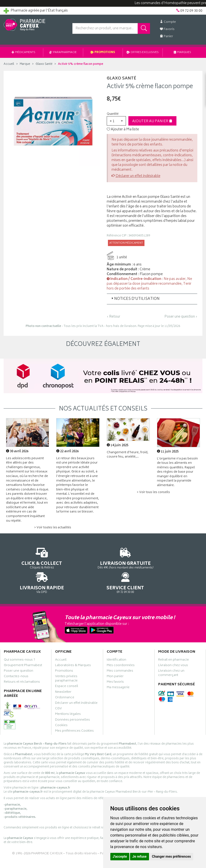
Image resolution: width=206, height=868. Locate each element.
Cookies (61, 712)
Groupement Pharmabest (23, 652)
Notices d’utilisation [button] (135, 299)
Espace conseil (67, 673)
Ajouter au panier (152, 121)
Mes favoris (115, 668)
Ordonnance (65, 684)
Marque (25, 64)
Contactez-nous (16, 663)
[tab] (152, 299)
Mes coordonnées (121, 652)
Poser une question (19, 657)
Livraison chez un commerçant (171, 659)
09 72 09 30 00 (180, 558)
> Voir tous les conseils (153, 492)
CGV (58, 695)
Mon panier (115, 663)
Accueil (9, 64)
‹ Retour (113, 317)
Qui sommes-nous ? (19, 646)
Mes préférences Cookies (74, 717)
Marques (182, 52)
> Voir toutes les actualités (53, 528)
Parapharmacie (63, 52)
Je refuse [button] (140, 856)
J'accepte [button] (120, 856)
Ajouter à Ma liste (123, 130)
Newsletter (63, 678)
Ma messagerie (118, 674)
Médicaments (23, 52)
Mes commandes (120, 657)
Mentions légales (68, 700)
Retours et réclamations (22, 668)
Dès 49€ (77, 563)
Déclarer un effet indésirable (138, 176)
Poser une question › (181, 317)
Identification (116, 646)
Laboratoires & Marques (73, 652)
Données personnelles (72, 706)
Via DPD (129, 558)
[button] (116, 121)
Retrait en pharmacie (174, 646)
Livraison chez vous (173, 652)
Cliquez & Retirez (26, 558)
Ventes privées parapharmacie (66, 665)
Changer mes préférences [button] (171, 856)
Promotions (103, 52)
